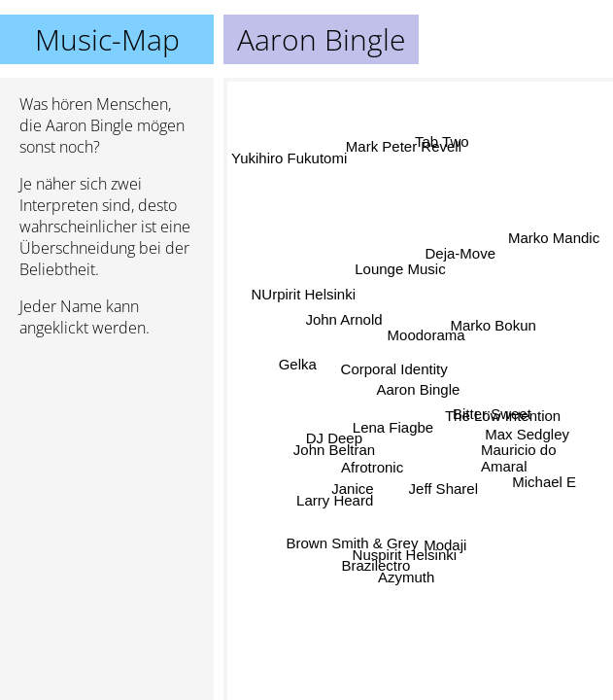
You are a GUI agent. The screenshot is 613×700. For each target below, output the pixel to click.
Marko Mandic (550, 241)
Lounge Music (410, 254)
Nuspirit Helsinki (407, 548)
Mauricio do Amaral (519, 456)
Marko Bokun (494, 337)
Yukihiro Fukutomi (289, 170)
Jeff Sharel (450, 467)
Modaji (455, 529)
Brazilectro (381, 562)
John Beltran (333, 452)
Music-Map (107, 39)
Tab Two (442, 133)
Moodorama (426, 346)
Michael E (545, 479)
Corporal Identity (393, 367)
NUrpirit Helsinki (294, 326)
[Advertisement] (107, 456)
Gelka (295, 383)
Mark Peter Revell (403, 150)
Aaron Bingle (419, 389)
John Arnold (344, 310)
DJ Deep (333, 437)
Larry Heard (338, 509)
